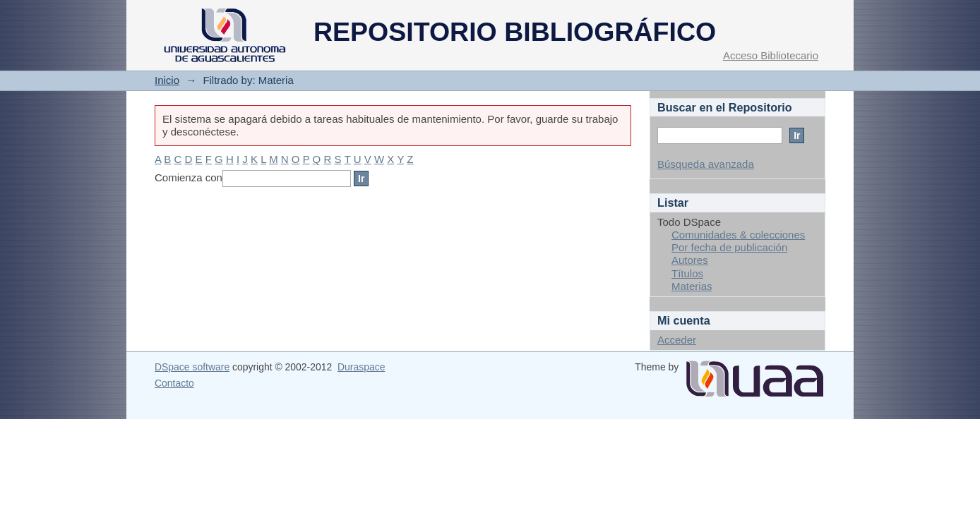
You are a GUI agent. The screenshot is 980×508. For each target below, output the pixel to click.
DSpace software (192, 367)
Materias (692, 286)
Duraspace (361, 367)
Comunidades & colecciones (738, 235)
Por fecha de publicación (729, 247)
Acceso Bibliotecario (771, 55)
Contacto (174, 383)
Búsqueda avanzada (706, 164)
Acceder (677, 340)
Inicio (167, 80)
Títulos (687, 273)
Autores (690, 260)
